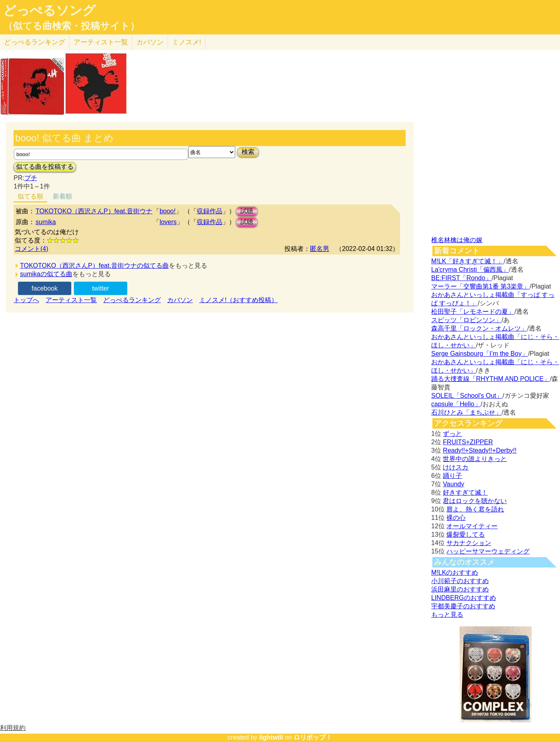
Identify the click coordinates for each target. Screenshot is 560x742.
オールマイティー (472, 526)
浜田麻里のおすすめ (460, 589)
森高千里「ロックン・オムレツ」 (479, 328)
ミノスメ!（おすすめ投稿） (238, 300)
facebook (45, 288)
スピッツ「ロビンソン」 (466, 320)
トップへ (26, 300)
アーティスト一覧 (71, 300)
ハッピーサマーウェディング (488, 551)
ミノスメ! (187, 42)
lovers (168, 222)
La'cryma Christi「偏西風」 (470, 270)
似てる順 (30, 196)
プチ (31, 178)
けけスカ (456, 467)
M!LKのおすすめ (455, 573)
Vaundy (453, 484)
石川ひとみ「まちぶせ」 (466, 412)
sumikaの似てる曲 (46, 274)
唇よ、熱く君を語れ (475, 509)
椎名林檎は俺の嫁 (457, 240)
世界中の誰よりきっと (475, 459)
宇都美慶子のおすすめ (463, 606)
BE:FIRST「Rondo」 (461, 278)
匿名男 (320, 249)
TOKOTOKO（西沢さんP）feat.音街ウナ (94, 211)
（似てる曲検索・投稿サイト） (71, 26)
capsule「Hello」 (456, 404)
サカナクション (469, 543)
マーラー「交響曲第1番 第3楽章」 (480, 286)
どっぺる (35, 42)
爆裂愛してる (466, 534)
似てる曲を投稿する (45, 167)
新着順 (62, 196)
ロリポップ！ (313, 737)
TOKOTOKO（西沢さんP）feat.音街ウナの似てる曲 (94, 266)
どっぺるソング (49, 10)
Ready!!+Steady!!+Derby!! (480, 450)
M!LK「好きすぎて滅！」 (467, 261)
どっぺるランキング (132, 300)
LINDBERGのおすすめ (464, 598)
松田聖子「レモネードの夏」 (473, 312)
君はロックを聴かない (475, 501)
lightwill (271, 737)
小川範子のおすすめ (460, 581)
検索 (248, 152)
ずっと (452, 434)
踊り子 (452, 476)
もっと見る (447, 615)
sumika (46, 222)
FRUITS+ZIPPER (468, 442)
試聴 (247, 211)
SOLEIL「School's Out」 (467, 396)
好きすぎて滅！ (465, 492)
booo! (168, 211)
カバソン (150, 42)
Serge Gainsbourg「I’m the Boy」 (480, 354)
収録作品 (210, 211)
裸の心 (456, 518)
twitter (101, 288)
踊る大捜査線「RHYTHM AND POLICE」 (491, 379)
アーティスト (101, 42)
